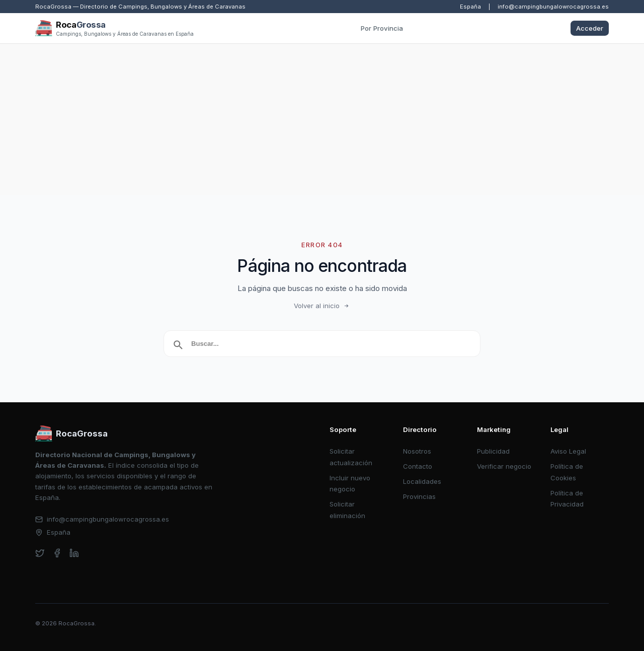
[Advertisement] (322, 119)
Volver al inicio (322, 306)
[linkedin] (74, 553)
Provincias (419, 496)
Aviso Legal (568, 451)
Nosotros (417, 451)
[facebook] (57, 553)
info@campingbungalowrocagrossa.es (553, 7)
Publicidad (493, 451)
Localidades (422, 481)
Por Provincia (382, 28)
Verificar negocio (504, 466)
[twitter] (40, 553)
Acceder (590, 28)
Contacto (418, 466)
